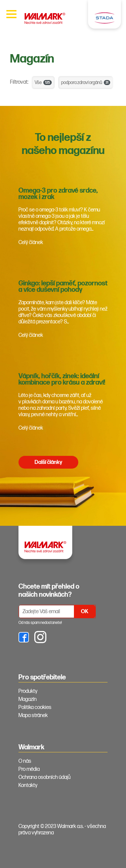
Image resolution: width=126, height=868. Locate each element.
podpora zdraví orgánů (86, 83)
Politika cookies (35, 707)
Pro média (29, 769)
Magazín (28, 699)
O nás (25, 761)
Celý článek (31, 243)
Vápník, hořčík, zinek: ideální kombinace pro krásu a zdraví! (62, 379)
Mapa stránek (33, 716)
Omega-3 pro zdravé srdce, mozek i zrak (58, 194)
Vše (43, 83)
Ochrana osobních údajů (45, 777)
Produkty (28, 691)
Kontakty (28, 785)
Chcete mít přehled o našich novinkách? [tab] (49, 591)
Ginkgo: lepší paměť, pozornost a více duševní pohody (63, 287)
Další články (48, 462)
